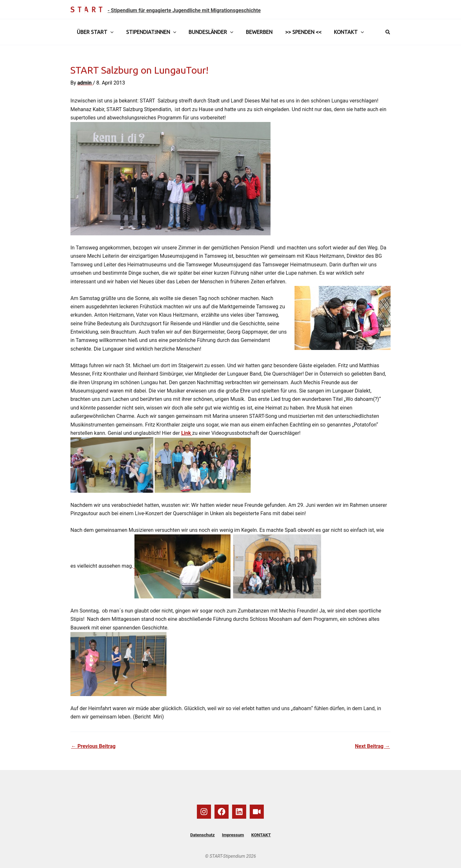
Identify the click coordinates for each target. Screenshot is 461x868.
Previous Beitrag (93, 746)
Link (187, 433)
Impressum (233, 835)
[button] (109, 32)
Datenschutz (205, 835)
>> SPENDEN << (293, 32)
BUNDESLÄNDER (205, 32)
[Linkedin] (239, 812)
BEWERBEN (251, 32)
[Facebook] (222, 812)
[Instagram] (204, 812)
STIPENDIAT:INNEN (148, 32)
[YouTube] (257, 812)
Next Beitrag (372, 746)
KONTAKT (336, 32)
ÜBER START (94, 32)
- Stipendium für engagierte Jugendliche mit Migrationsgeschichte (184, 10)
